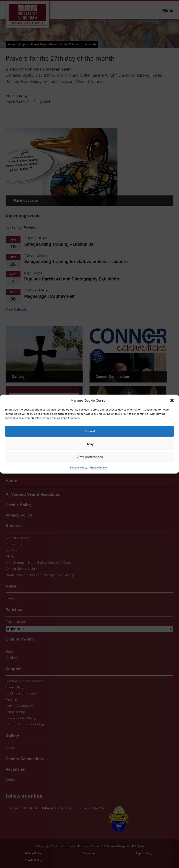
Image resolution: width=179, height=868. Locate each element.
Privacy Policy (98, 468)
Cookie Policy (79, 468)
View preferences (90, 457)
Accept (90, 431)
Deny (89, 444)
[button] (172, 400)
